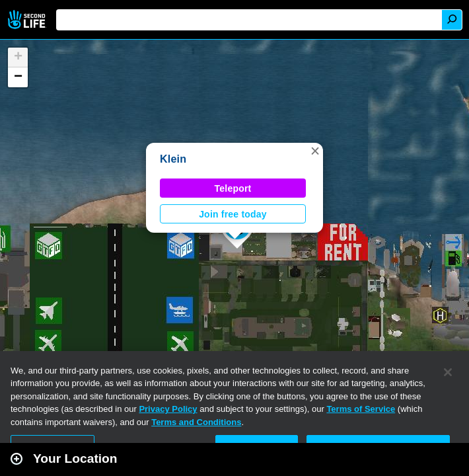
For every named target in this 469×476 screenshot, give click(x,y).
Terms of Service (361, 409)
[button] (315, 151)
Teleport (233, 188)
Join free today (233, 214)
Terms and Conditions (196, 422)
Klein (173, 159)
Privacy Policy (168, 409)
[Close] (448, 372)
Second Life (28, 20)
